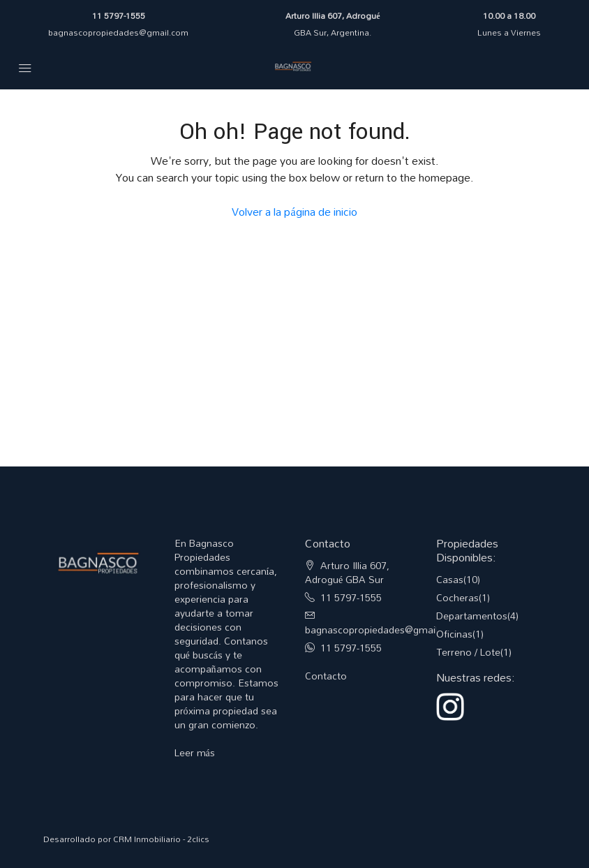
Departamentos (472, 616)
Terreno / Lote (468, 652)
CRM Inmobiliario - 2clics (161, 839)
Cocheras (457, 597)
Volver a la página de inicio (294, 212)
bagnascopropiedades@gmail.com (118, 32)
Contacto (326, 676)
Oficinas (454, 634)
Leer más (195, 752)
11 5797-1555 (119, 15)
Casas (450, 579)
